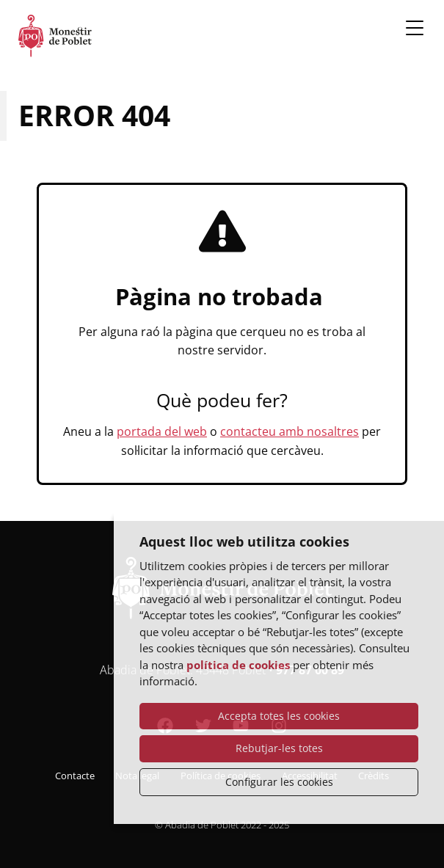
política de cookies (238, 665)
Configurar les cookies (279, 782)
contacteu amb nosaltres (290, 431)
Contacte (75, 776)
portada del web (162, 431)
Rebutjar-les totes (279, 748)
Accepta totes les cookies (279, 716)
